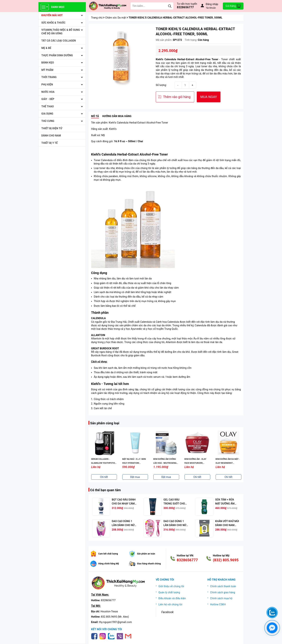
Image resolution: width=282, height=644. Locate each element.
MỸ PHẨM (47, 70)
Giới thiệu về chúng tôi (171, 586)
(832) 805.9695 (226, 560)
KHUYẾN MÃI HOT (52, 15)
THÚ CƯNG (48, 121)
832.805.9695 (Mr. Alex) (115, 617)
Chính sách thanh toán (223, 586)
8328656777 (185, 7)
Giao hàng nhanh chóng (149, 564)
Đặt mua (135, 477)
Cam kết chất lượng (108, 554)
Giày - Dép (48, 99)
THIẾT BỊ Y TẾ (50, 143)
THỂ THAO (48, 106)
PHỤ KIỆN (47, 85)
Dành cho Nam (51, 136)
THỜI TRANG (49, 77)
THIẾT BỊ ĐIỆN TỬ (52, 128)
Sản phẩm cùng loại (105, 423)
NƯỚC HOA (48, 92)
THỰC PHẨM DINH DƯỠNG (57, 55)
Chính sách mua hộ (221, 598)
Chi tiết (104, 477)
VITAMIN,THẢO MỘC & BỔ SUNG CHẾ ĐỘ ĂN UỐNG (61, 32)
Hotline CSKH (218, 604)
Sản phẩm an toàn (146, 554)
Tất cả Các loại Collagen (59, 41)
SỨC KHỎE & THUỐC (53, 23)
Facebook (167, 612)
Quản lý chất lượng (169, 592)
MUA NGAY (209, 97)
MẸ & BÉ (46, 48)
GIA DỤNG (47, 114)
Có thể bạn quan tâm (106, 490)
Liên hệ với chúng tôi (170, 604)
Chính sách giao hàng (223, 592)
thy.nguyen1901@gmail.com (116, 622)
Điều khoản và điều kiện (172, 598)
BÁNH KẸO (48, 63)
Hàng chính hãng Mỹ (109, 564)
